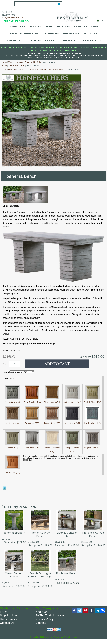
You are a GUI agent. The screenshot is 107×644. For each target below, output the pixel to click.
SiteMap (41, 627)
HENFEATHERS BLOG (15, 21)
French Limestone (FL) (52, 448)
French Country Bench (40, 535)
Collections (33, 40)
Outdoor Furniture (86, 26)
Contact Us (7, 627)
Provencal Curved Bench (93, 535)
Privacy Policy (45, 624)
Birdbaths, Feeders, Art (24, 33)
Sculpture (90, 33)
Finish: (6, 372)
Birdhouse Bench (67, 574)
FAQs (4, 616)
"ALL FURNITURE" (33, 62)
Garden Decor (17, 26)
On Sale (50, 40)
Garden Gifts (51, 33)
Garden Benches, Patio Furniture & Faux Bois (28, 69)
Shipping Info (8, 620)
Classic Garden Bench (14, 576)
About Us (42, 616)
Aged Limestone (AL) (13, 423)
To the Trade (67, 40)
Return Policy (9, 624)
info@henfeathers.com (13, 17)
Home (4, 62)
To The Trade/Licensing (51, 620)
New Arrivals (71, 33)
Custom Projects (90, 40)
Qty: (5, 364)
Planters (36, 26)
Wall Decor (13, 40)
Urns (49, 26)
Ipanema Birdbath (14, 533)
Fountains (63, 26)
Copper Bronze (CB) (72, 448)
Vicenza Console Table (67, 535)
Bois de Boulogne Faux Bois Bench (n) (40, 577)
